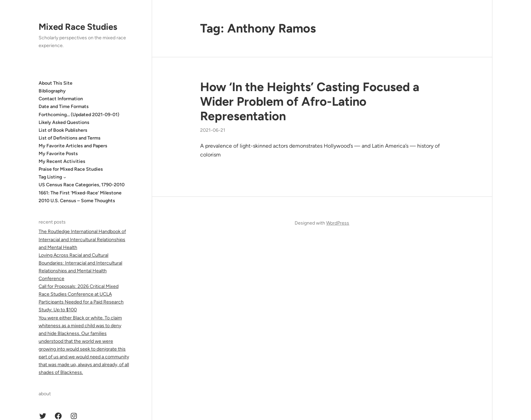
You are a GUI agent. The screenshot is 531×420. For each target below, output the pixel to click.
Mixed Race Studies (78, 27)
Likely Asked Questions (64, 122)
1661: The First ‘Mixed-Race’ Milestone (80, 193)
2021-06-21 (213, 130)
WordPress (338, 223)
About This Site (56, 83)
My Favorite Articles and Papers (73, 146)
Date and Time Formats (64, 107)
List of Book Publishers (63, 130)
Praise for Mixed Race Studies (71, 169)
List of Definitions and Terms (70, 138)
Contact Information (61, 99)
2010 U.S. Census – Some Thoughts (77, 201)
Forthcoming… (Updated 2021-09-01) (79, 115)
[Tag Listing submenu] (65, 177)
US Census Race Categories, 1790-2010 (82, 185)
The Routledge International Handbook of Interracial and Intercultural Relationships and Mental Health (82, 239)
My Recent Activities (62, 161)
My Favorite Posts (58, 154)
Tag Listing (50, 177)
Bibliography (52, 91)
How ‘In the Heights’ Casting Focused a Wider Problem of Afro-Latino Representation (310, 101)
